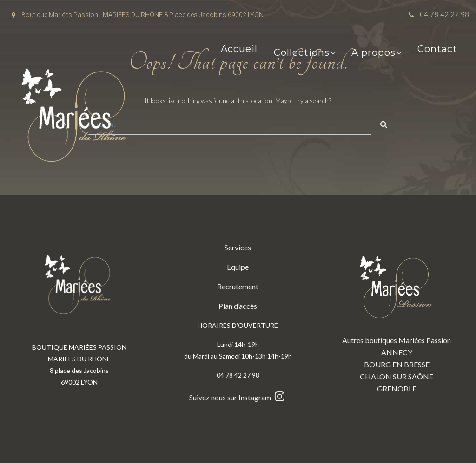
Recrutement (238, 286)
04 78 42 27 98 (444, 15)
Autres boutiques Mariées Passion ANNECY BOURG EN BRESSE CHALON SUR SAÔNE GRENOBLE (397, 317)
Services (238, 247)
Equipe (238, 267)
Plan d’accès (238, 306)
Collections (302, 53)
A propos (374, 53)
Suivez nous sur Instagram (238, 397)
